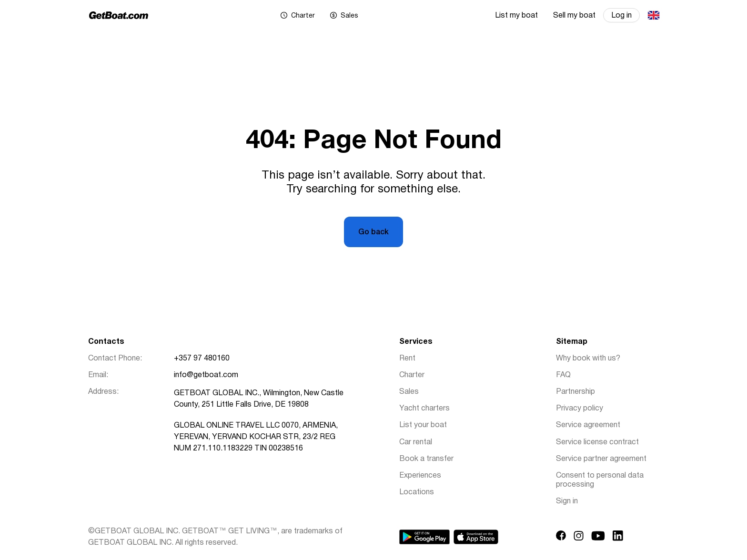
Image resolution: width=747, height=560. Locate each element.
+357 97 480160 (202, 359)
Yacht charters (424, 409)
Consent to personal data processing (600, 480)
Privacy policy (580, 409)
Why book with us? (588, 359)
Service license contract (597, 442)
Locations (417, 492)
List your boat (423, 425)
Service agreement (588, 425)
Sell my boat (574, 16)
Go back (373, 232)
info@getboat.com (206, 375)
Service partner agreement (601, 459)
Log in (621, 16)
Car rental (416, 442)
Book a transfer (426, 459)
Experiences (420, 476)
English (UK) (653, 15)
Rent (407, 359)
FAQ (563, 375)
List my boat (516, 16)
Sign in (567, 501)
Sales (409, 392)
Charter (412, 375)
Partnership (575, 392)
